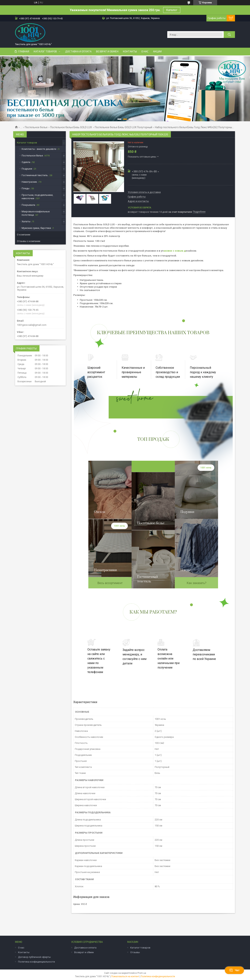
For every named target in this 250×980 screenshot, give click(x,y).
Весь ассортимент (110, 583)
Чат (234, 970)
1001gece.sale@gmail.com (32, 325)
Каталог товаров (45, 51)
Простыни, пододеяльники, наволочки (37, 197)
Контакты (130, 51)
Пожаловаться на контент (125, 976)
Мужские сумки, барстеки (36, 228)
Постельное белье (36, 127)
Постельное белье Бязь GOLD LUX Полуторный (123, 127)
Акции (157, 51)
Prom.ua (142, 973)
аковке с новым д (175, 251)
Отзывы (135, 952)
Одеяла (26, 162)
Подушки (27, 169)
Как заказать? (197, 583)
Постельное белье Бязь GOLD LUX (71, 127)
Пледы (26, 188)
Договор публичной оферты (34, 957)
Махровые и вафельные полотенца (36, 213)
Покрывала (28, 205)
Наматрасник (29, 182)
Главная (24, 51)
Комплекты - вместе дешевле (39, 149)
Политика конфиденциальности (36, 962)
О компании (24, 235)
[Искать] (229, 35)
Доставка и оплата (78, 51)
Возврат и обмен (107, 51)
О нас (145, 51)
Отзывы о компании (29, 241)
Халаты (26, 221)
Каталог (172, 10)
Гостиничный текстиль (35, 175)
